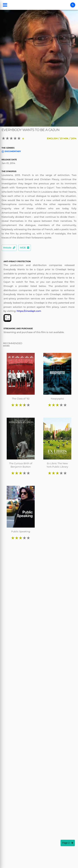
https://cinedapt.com (29, 311)
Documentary (11, 151)
